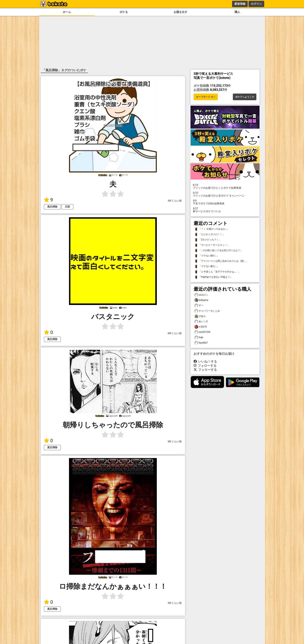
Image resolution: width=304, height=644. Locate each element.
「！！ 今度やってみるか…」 (212, 229)
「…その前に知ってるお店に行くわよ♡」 (219, 250)
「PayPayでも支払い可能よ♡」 (213, 277)
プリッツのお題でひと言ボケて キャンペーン (225, 194)
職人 (237, 12)
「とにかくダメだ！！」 (210, 234)
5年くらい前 (175, 442)
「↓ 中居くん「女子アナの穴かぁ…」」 (218, 272)
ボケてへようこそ (245, 97)
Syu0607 (201, 343)
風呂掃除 (52, 207)
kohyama (201, 300)
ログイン (256, 4)
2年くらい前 (175, 201)
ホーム (67, 12)
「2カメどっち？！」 (208, 240)
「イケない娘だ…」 (207, 256)
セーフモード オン (206, 97)
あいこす (201, 322)
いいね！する (205, 361)
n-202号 (201, 327)
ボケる (124, 12)
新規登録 (240, 4)
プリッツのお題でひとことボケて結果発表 (225, 186)
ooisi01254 (202, 332)
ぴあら (200, 316)
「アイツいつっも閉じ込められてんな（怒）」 (221, 261)
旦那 (67, 207)
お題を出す (181, 12)
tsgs (199, 337)
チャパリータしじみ (207, 311)
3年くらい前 (175, 603)
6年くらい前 (175, 333)
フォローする (205, 366)
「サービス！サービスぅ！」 (212, 245)
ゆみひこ (201, 295)
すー (199, 305)
